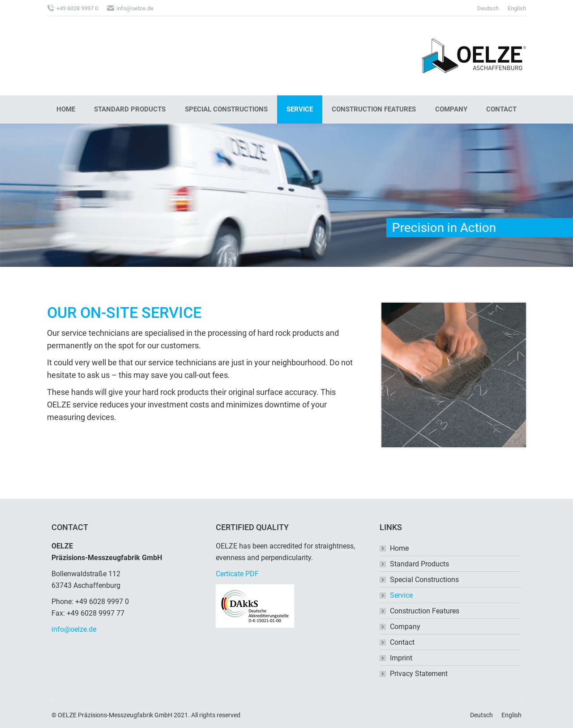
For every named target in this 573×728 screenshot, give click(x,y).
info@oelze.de (74, 629)
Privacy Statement (419, 674)
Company (405, 627)
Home (399, 548)
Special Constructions (424, 580)
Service (401, 595)
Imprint (401, 658)
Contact (402, 642)
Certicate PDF (237, 574)
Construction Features (425, 611)
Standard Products (419, 564)
